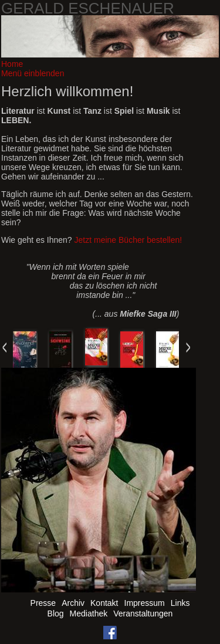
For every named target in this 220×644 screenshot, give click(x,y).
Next (188, 347)
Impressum (145, 603)
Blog (56, 614)
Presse (43, 603)
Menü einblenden (33, 73)
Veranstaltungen (143, 614)
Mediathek (89, 614)
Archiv (73, 603)
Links (180, 603)
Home (12, 64)
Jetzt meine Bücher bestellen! (128, 240)
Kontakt (104, 603)
